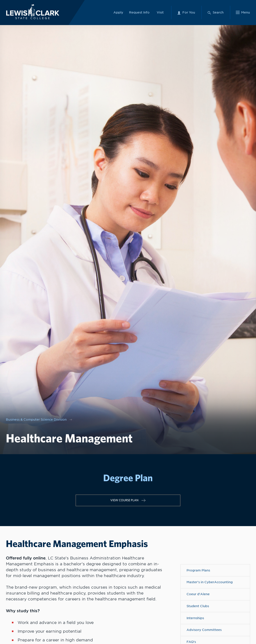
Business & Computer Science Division (36, 419)
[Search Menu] (215, 12)
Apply (118, 12)
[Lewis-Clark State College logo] (32, 12)
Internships (195, 618)
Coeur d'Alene (198, 594)
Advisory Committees (204, 630)
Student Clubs (198, 606)
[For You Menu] (186, 12)
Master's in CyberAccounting (210, 582)
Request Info (139, 12)
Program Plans (198, 570)
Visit (160, 12)
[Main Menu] (243, 12)
